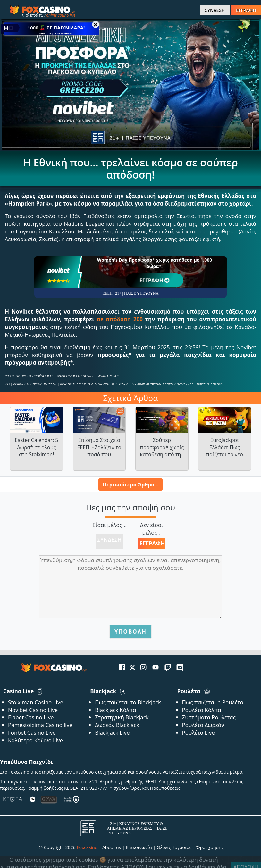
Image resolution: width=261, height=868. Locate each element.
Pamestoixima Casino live (40, 725)
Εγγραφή (152, 543)
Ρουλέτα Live (198, 733)
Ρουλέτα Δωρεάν (203, 725)
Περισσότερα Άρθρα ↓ (130, 485)
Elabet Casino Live (31, 717)
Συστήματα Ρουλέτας (209, 717)
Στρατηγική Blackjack (122, 717)
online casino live (61, 15)
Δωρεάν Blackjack (117, 725)
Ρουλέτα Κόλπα (202, 710)
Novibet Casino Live (33, 710)
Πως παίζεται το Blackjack (128, 702)
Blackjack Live (112, 733)
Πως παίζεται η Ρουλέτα (213, 702)
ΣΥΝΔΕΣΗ (215, 10)
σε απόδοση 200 (120, 319)
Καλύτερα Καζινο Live (35, 740)
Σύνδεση (109, 539)
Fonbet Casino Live (32, 733)
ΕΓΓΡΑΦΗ (246, 10)
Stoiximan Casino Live (36, 702)
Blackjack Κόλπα (115, 710)
